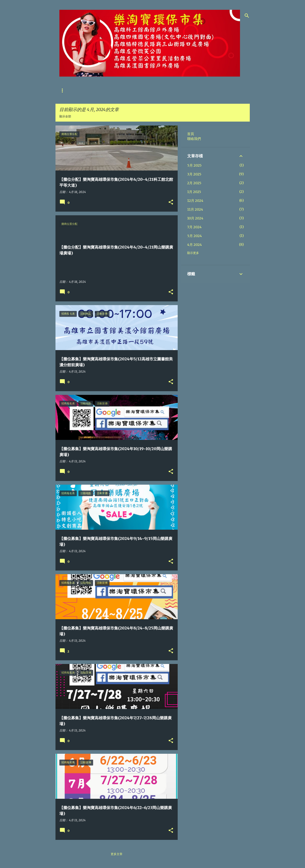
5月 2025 (194, 165)
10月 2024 (195, 218)
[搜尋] (247, 16)
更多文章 (117, 854)
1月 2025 (194, 192)
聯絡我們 (82, 90)
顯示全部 (65, 116)
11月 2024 (195, 209)
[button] (171, 202)
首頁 (62, 90)
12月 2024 (195, 201)
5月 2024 (195, 236)
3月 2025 (194, 174)
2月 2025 (194, 183)
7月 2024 (194, 227)
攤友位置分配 (130, 90)
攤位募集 (104, 90)
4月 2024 (195, 245)
